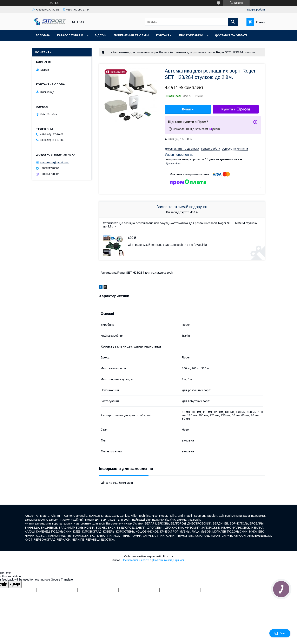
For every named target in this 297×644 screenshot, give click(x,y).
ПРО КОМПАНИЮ (191, 35)
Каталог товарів (70, 35)
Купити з (236, 109)
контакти (164, 35)
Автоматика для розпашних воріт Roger (140, 52)
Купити (188, 109)
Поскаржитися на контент (137, 560)
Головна (43, 35)
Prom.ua (168, 556)
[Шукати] (233, 22)
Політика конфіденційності (169, 560)
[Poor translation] (15, 585)
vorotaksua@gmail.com (55, 162)
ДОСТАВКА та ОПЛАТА (231, 35)
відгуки (101, 35)
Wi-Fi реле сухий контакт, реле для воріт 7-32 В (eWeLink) (167, 245)
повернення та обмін (131, 35)
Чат (280, 633)
